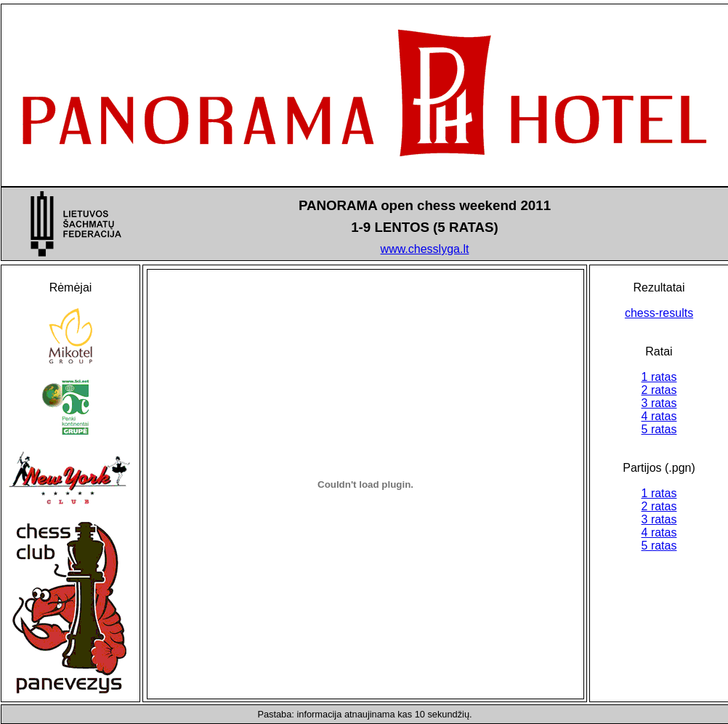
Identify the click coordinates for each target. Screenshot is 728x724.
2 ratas (659, 390)
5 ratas (659, 429)
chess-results (659, 313)
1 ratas (659, 377)
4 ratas (659, 416)
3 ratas (659, 403)
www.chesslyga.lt (425, 249)
